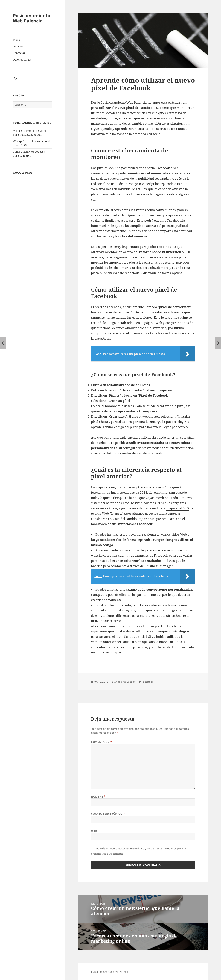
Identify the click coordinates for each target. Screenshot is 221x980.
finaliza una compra (120, 220)
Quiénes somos (22, 59)
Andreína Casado (125, 682)
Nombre (98, 796)
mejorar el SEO (178, 508)
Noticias (18, 46)
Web (94, 831)
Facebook (147, 682)
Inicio (16, 40)
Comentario (102, 742)
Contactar (19, 53)
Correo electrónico (108, 814)
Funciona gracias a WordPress (110, 972)
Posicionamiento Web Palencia (32, 18)
